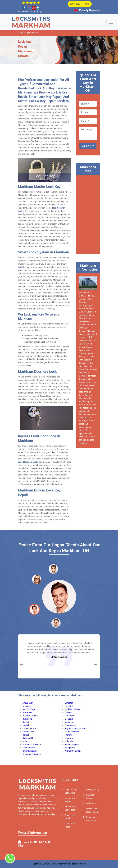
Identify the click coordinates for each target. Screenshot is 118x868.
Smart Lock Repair (70, 817)
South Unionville (72, 732)
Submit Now (88, 146)
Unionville (69, 741)
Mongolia (69, 719)
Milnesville (69, 716)
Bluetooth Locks (91, 797)
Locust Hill (70, 706)
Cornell (26, 735)
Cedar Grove (28, 732)
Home (21, 33)
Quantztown (70, 725)
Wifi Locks (91, 803)
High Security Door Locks (71, 791)
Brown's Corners (30, 716)
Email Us (28, 842)
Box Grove (27, 713)
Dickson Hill (28, 738)
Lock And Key (32, 33)
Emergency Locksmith (91, 819)
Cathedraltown (29, 729)
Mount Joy (69, 722)
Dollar (25, 741)
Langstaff (69, 703)
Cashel (26, 725)
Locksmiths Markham (57, 864)
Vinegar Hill (70, 748)
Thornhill (68, 735)
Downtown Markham (32, 745)
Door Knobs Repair (70, 825)
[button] (37, 579)
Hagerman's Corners (32, 754)
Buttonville (27, 719)
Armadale (27, 706)
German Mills (29, 748)
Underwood (70, 738)
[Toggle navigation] (111, 22)
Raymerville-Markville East (76, 729)
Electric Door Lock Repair (70, 808)
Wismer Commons (73, 751)
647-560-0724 (80, 4)
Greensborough (29, 751)
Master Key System (70, 800)
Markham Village (72, 709)
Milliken (68, 713)
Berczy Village (29, 709)
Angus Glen (28, 703)
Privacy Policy (93, 790)
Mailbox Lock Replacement (92, 810)
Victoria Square (72, 745)
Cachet (26, 722)
